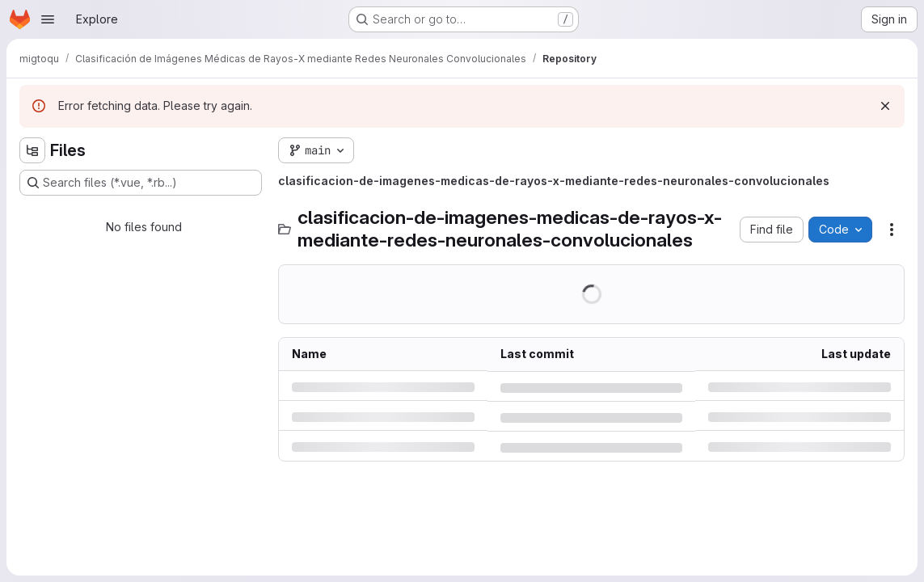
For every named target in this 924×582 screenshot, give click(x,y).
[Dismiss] (885, 106)
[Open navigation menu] (48, 19)
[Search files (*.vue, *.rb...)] (141, 183)
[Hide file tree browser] (32, 150)
